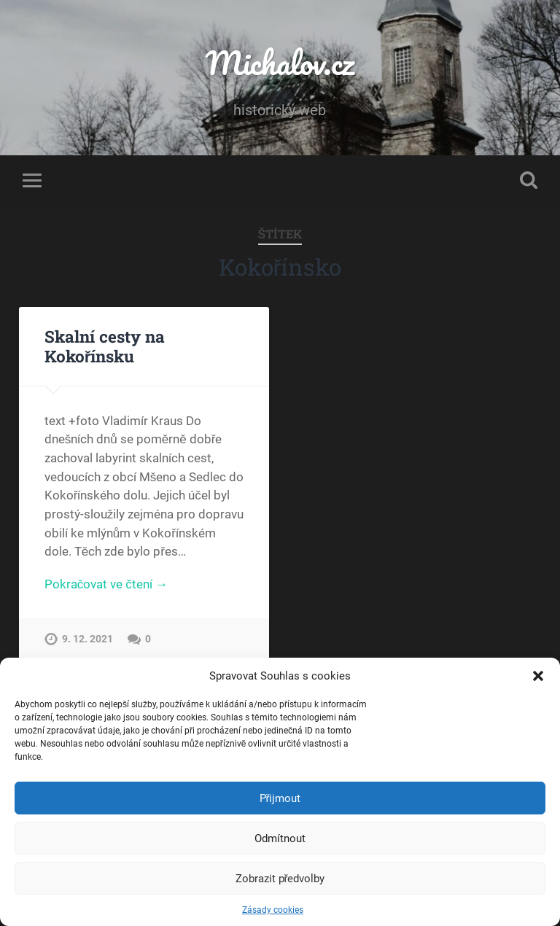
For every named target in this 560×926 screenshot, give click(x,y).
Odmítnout (280, 839)
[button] (538, 676)
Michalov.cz (280, 62)
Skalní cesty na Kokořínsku (105, 346)
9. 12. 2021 (87, 639)
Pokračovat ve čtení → (106, 584)
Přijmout (280, 798)
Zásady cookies (273, 910)
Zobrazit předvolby (280, 879)
